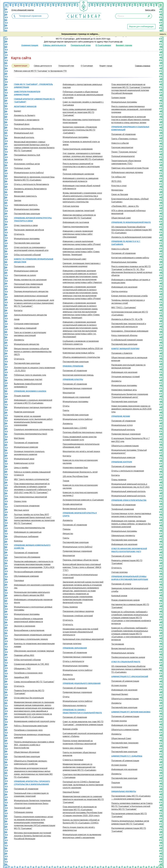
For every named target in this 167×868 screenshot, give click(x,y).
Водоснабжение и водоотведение (29, 630)
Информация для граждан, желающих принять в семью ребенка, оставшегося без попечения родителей (131, 524)
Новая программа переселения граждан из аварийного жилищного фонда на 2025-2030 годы (131, 409)
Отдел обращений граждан (23, 10)
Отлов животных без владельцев (29, 698)
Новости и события (120, 143)
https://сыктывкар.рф (113, 42)
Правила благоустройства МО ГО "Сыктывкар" (29, 692)
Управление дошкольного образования (82, 683)
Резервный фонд (22, 124)
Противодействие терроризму (125, 743)
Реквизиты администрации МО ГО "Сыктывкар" (127, 562)
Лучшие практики (22, 396)
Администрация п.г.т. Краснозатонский (130, 677)
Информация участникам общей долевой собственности (81, 187)
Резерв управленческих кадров (125, 600)
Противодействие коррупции (27, 214)
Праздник (116, 783)
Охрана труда (20, 501)
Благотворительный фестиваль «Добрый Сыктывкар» (130, 200)
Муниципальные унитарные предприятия (33, 407)
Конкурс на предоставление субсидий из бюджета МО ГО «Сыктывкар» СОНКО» (81, 821)
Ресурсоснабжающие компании (28, 572)
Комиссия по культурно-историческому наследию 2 (80, 494)
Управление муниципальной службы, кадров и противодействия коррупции (130, 578)
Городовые (19, 581)
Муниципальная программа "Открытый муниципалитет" (129, 452)
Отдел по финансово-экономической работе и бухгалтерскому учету (129, 550)
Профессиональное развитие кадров (128, 657)
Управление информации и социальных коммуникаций (130, 128)
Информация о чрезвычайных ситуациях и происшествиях (131, 281)
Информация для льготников (76, 222)
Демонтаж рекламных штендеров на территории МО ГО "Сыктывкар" (79, 216)
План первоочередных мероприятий (31, 497)
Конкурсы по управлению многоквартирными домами (34, 645)
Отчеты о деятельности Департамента (31, 184)
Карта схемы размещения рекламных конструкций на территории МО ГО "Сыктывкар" (80, 112)
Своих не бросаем (120, 194)
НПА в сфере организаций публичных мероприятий (129, 212)
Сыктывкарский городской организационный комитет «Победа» (83, 735)
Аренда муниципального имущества (30, 315)
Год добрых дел (118, 177)
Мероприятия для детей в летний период (81, 451)
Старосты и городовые (73, 760)
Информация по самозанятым (28, 532)
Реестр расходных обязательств (29, 129)
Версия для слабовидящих (141, 27)
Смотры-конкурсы (119, 291)
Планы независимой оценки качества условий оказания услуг (80, 438)
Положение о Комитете (122, 353)
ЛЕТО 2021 (116, 181)
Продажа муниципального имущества (31, 291)
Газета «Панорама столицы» (124, 139)
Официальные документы (74, 706)
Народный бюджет (71, 792)
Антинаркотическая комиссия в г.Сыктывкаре (83, 500)
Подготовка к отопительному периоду (31, 639)
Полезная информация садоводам (78, 174)
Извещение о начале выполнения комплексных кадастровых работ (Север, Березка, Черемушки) (81, 252)
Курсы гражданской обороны (124, 335)
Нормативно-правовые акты (124, 390)
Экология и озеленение (25, 626)
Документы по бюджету (25, 115)
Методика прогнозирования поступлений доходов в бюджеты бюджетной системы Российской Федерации (32, 836)
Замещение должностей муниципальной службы (130, 590)
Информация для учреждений (76, 397)
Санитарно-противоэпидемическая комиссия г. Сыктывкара (83, 776)
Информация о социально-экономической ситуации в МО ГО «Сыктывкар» (33, 402)
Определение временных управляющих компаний (32, 736)
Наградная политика (72, 644)
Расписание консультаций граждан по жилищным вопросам (128, 366)
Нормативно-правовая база (75, 468)
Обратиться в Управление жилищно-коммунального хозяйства (31, 762)
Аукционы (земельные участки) (28, 379)
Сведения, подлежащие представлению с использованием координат (82, 265)
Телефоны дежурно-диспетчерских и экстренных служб (128, 302)
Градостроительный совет (74, 259)
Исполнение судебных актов (27, 164)
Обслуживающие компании (26, 576)
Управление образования (75, 648)
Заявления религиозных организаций (31, 296)
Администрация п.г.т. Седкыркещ (127, 756)
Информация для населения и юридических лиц (34, 586)
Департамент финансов (25, 107)
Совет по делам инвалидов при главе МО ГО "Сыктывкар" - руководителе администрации (83, 723)
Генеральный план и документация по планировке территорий (31, 795)
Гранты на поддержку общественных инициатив (79, 754)
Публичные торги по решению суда (30, 375)
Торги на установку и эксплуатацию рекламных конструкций (30, 334)
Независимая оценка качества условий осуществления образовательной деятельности (80, 632)
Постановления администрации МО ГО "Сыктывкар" (129, 815)
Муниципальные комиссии (26, 271)
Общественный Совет (121, 738)
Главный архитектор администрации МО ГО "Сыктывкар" (34, 100)
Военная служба (70, 729)
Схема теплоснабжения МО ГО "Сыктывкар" (34, 682)
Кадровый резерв (119, 596)
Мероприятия (69, 393)
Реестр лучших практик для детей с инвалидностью (79, 829)
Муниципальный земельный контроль (128, 491)
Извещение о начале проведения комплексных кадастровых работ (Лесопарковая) (78, 234)
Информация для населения (124, 287)
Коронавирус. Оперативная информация (130, 331)
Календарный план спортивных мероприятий (83, 639)
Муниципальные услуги (122, 425)
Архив (17, 319)
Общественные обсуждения (27, 752)
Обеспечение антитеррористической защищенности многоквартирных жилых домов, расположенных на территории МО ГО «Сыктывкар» (33, 773)
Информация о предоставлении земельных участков (82, 86)
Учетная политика (119, 572)
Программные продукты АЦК (27, 155)
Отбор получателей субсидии (27, 660)
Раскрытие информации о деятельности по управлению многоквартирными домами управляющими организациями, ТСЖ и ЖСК (34, 564)
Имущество (68, 534)
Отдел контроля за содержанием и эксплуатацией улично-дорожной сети (31, 249)
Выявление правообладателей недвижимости (28, 385)
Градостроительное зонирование (78, 149)
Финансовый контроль (24, 137)
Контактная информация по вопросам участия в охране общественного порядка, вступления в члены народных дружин (131, 120)
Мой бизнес (19, 438)
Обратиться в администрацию (125, 446)
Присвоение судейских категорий (78, 616)
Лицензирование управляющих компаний (33, 635)
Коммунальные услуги (24, 463)
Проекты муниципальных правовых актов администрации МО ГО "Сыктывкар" (130, 822)
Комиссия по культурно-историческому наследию (80, 462)
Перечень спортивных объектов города (80, 560)
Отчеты (66, 406)
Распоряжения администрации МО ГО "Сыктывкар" (129, 830)
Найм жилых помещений (25, 328)
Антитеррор (117, 787)
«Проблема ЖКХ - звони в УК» (125, 206)
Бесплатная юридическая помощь (78, 375)
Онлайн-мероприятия (72, 504)
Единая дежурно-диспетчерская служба (129, 296)
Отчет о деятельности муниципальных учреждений (80, 576)
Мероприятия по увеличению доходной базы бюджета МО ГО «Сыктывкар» (34, 178)
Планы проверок (70, 607)
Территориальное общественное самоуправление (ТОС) (126, 162)
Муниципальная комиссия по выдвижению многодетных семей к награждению (82, 836)
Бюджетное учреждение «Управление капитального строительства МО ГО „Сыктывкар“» (80, 130)
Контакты (18, 159)
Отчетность (19, 234)
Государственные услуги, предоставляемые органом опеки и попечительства (131, 515)
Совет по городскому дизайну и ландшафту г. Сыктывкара (83, 103)
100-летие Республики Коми (75, 476)
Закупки (18, 200)
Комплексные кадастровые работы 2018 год (83, 348)
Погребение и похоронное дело (28, 673)
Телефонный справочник (30, 16)
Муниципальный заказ (24, 459)
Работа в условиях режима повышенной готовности (32, 473)
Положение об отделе (121, 556)
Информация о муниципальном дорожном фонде (33, 601)
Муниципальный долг (24, 133)
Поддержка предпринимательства (29, 528)
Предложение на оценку (25, 275)
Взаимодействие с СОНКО (75, 428)
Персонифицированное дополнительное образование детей (81, 446)
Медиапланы (117, 190)
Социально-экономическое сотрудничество (34, 429)
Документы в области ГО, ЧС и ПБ (127, 319)
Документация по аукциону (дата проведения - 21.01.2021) (35, 369)
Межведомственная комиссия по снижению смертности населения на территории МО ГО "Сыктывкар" (83, 799)
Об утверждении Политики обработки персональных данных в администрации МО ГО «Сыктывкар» (132, 230)
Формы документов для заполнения (30, 280)
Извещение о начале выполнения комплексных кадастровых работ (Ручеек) (82, 243)
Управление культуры (73, 379)
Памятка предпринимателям (76, 227)
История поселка (119, 685)
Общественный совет (121, 218)
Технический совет (22, 808)
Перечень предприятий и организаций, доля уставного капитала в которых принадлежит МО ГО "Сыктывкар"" (34, 303)
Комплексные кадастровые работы (79, 353)
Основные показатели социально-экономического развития (29, 453)
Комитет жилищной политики (125, 349)
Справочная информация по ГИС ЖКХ (31, 664)
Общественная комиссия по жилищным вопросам (129, 359)
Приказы (67, 529)
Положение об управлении (26, 443)
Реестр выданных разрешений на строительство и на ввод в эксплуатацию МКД (81, 167)
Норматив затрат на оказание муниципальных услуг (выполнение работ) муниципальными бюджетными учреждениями (33, 421)
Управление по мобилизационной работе (131, 222)
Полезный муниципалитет (123, 156)
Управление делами (121, 416)
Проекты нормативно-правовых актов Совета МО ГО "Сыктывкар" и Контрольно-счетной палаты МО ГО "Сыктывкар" (132, 806)
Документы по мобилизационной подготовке (131, 237)
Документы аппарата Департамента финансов (30, 190)
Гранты (66, 410)
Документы (19, 340)
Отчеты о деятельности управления (128, 471)
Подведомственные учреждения (77, 388)
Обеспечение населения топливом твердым (34, 651)
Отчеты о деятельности (73, 661)
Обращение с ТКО (22, 669)
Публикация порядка (23, 812)
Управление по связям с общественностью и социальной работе (82, 711)
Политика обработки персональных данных (82, 432)
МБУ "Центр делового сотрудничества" (32, 479)
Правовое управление (73, 366)
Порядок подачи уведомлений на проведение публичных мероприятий (80, 742)
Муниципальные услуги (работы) (29, 173)
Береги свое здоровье (73, 748)
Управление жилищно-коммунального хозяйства (32, 547)
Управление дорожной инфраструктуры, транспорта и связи (33, 219)
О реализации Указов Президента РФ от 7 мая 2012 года (130, 440)
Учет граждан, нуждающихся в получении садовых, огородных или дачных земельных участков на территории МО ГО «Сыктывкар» (83, 156)
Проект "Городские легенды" (124, 152)
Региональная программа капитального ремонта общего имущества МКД (32, 594)
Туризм (66, 481)
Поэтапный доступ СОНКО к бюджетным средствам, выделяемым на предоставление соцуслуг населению (83, 785)
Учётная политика (71, 206)
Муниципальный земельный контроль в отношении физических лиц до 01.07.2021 (130, 485)
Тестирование (118, 644)
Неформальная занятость (26, 205)
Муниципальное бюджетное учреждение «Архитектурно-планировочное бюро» (32, 802)
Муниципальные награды (123, 653)
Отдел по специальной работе (126, 662)
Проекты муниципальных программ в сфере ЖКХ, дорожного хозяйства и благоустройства (34, 745)
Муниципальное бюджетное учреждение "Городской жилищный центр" (130, 396)
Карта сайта (150, 10)
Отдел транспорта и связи (26, 225)
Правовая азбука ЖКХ (24, 655)
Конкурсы (18, 541)
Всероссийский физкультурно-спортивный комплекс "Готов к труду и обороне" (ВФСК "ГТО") (82, 567)
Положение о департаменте (27, 120)
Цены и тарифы (21, 468)
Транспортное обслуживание (27, 557)
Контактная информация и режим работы (130, 258)
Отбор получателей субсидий (27, 255)
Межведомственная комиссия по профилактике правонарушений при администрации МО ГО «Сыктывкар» (80, 767)
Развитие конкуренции (24, 412)
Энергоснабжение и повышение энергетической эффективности (28, 620)
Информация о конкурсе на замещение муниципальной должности (81, 180)
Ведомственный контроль (74, 509)
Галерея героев (118, 98)
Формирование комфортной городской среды (35, 721)
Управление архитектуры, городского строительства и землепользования (32, 783)
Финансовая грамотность (25, 196)
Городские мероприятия (122, 147)
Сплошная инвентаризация (26, 324)
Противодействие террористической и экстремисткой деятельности (129, 325)
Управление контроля (122, 462)
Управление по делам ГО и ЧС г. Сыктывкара (126, 243)
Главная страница (143, 66)
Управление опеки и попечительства (129, 500)
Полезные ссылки (22, 168)
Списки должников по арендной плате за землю (81, 143)
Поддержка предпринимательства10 (31, 434)
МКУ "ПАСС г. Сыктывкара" (124, 308)
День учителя (69, 679)
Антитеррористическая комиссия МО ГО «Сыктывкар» (130, 313)
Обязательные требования (26, 537)
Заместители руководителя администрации (27, 93)
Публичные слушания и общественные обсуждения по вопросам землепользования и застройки (83, 95)
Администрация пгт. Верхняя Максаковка (131, 712)
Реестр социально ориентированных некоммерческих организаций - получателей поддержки (131, 109)
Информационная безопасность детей (80, 472)
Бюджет (17, 111)
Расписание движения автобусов (29, 230)
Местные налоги (21, 510)
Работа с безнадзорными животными (31, 726)
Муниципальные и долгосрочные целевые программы (33, 608)
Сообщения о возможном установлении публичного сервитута (81, 343)
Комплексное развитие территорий (79, 211)
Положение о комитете (24, 266)
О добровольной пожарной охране (127, 340)
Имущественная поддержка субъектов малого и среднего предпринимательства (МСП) (33, 352)
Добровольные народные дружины (127, 172)
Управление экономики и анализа (30, 391)
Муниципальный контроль (123, 430)
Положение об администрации (125, 681)
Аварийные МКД (21, 677)
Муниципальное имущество (27, 344)
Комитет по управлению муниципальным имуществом (34, 261)
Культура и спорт (119, 186)
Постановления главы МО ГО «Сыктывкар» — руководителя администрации (131, 797)
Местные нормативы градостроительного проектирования (81, 121)
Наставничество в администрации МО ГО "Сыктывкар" (130, 606)
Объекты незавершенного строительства (81, 357)
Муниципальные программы (27, 209)
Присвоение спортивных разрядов (78, 611)
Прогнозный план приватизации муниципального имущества (28, 286)
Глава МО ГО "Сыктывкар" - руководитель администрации (33, 86)
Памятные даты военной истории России (130, 168)
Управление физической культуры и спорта (80, 514)
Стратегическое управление (27, 506)
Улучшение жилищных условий (125, 377)
